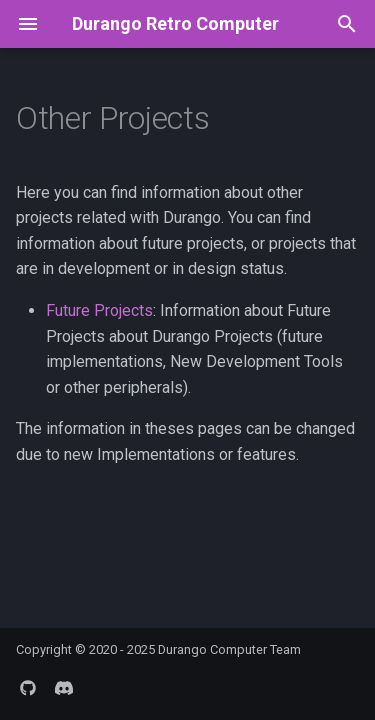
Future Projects (99, 310)
